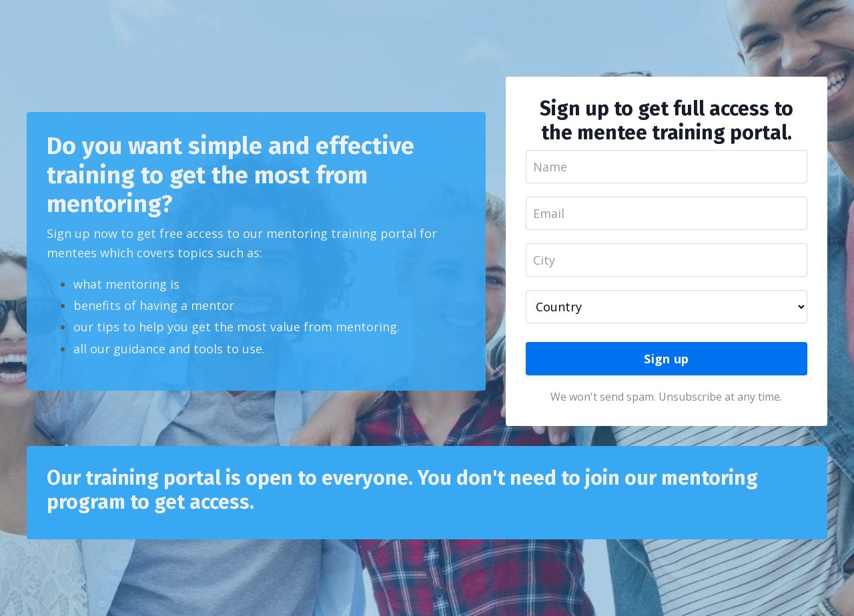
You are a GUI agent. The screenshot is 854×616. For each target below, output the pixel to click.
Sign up (666, 359)
